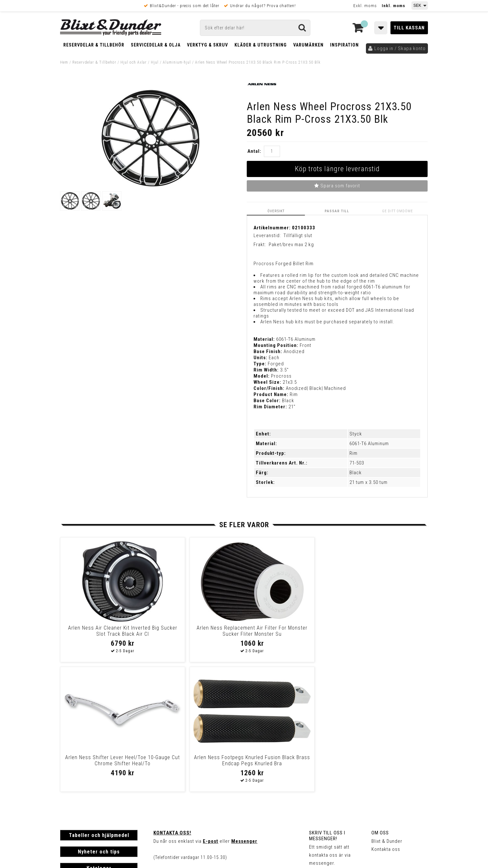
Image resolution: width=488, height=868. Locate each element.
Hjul (155, 62)
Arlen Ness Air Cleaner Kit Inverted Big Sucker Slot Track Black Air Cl (104, 634)
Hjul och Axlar (134, 62)
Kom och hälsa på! (175, 744)
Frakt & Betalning (79, 778)
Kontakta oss (386, 720)
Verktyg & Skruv (208, 45)
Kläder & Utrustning (261, 45)
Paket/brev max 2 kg (291, 245)
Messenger (244, 712)
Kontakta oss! (172, 703)
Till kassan (409, 28)
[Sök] (255, 28)
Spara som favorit (337, 186)
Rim (353, 453)
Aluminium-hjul (177, 62)
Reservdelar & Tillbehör (94, 45)
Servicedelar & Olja (156, 45)
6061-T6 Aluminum (369, 444)
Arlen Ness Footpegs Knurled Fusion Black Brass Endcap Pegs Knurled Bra (380, 634)
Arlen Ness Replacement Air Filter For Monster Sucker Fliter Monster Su (196, 634)
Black (356, 473)
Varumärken (308, 45)
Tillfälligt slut (298, 235)
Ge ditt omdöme (398, 211)
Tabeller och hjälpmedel (99, 706)
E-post (211, 712)
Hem (64, 62)
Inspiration (344, 45)
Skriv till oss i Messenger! (327, 706)
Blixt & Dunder (387, 712)
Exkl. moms (365, 6)
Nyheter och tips (99, 722)
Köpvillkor (71, 784)
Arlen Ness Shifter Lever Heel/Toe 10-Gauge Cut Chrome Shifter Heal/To (288, 634)
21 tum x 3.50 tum (369, 482)
